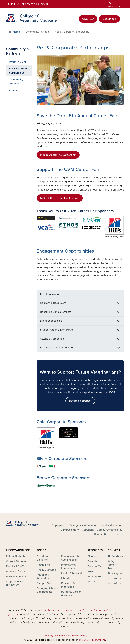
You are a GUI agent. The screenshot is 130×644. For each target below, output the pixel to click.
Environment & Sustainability (70, 558)
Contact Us (101, 534)
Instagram (117, 573)
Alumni (13, 91)
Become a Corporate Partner (57, 348)
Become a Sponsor (80, 401)
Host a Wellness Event (53, 303)
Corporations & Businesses (15, 583)
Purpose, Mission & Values (71, 593)
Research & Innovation (68, 585)
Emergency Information (83, 525)
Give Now (88, 19)
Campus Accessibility (110, 530)
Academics (43, 565)
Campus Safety (70, 530)
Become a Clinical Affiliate (56, 312)
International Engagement (69, 566)
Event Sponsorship (51, 321)
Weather (92, 582)
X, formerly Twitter (113, 565)
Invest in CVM (17, 62)
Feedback (116, 534)
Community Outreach (16, 82)
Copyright (88, 530)
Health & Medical (72, 573)
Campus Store (45, 583)
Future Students (16, 556)
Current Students (16, 561)
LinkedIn (116, 578)
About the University (42, 558)
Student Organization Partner (57, 330)
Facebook (117, 556)
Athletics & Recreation (43, 577)
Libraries (66, 578)
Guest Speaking (49, 294)
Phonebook (94, 577)
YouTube (116, 583)
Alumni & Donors (16, 572)
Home (16, 32)
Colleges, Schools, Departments (47, 590)
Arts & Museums (46, 570)
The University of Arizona (92, 640)
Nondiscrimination (111, 525)
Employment (59, 525)
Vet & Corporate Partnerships (19, 71)
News (91, 572)
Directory (93, 556)
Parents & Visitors (17, 577)
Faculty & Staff (15, 566)
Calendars (93, 561)
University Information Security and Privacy (65, 636)
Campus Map (95, 566)
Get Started (109, 19)
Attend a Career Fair (52, 339)
